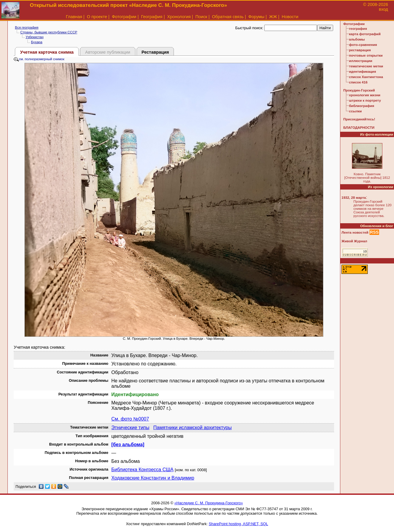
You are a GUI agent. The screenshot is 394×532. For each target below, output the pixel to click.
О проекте (97, 17)
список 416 (358, 82)
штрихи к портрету (365, 100)
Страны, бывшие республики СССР (49, 32)
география (358, 29)
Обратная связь (228, 17)
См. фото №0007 (130, 419)
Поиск (201, 17)
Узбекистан (35, 37)
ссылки (355, 111)
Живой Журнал (354, 241)
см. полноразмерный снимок (39, 59)
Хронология (179, 17)
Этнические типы (130, 428)
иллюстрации (361, 61)
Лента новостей (355, 232)
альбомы (357, 39)
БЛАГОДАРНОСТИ (359, 128)
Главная (74, 17)
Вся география (27, 27)
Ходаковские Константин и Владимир (153, 478)
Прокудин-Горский (359, 90)
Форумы (256, 17)
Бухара (37, 42)
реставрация (360, 50)
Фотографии (124, 17)
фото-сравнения (363, 45)
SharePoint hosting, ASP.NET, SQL (238, 524)
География (152, 17)
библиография (362, 106)
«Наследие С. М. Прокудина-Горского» (208, 503)
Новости (290, 17)
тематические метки (366, 66)
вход (383, 9)
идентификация (363, 72)
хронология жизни (365, 95)
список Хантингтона (366, 77)
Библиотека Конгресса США (142, 470)
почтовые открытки (366, 55)
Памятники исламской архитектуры (193, 428)
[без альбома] (128, 445)
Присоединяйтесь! (359, 119)
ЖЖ (273, 17)
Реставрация (155, 52)
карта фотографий (365, 34)
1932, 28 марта (354, 198)
